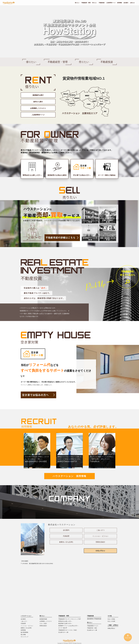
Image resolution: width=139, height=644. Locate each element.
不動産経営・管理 (86, 3)
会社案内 (126, 3)
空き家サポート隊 (63, 632)
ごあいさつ (100, 530)
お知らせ (132, 3)
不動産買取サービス (93, 626)
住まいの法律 (111, 621)
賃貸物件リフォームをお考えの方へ (68, 626)
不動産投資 (102, 3)
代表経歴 (66, 536)
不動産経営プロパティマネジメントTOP (70, 619)
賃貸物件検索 (43, 619)
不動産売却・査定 (92, 628)
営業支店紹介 (100, 542)
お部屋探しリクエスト (46, 621)
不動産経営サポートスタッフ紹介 (68, 630)
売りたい (95, 3)
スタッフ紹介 (43, 623)
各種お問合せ (100, 551)
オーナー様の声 (63, 628)
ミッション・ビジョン (100, 536)
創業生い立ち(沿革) (66, 542)
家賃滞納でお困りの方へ (65, 623)
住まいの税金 (111, 619)
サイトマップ (24, 637)
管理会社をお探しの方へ (65, 621)
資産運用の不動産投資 (94, 619)
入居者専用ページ (111, 3)
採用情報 (119, 3)
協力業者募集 (24, 632)
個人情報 (23, 635)
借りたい (77, 3)
